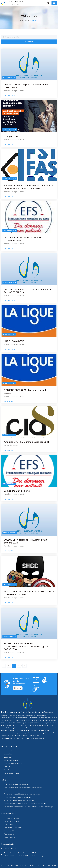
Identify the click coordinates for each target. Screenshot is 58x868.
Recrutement (9, 834)
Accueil (23, 20)
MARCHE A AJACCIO (14, 341)
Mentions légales (10, 837)
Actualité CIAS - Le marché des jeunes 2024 (26, 442)
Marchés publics (10, 831)
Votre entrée (8, 751)
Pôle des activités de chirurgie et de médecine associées (24, 788)
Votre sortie (8, 757)
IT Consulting (53, 865)
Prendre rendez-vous (11, 818)
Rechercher (29, 42)
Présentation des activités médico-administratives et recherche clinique (29, 807)
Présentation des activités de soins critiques (19, 800)
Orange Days (11, 136)
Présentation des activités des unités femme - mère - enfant (25, 804)
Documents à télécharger (13, 828)
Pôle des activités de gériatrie (14, 791)
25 (25, 666)
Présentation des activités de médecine (18, 797)
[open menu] (54, 3)
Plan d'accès (8, 824)
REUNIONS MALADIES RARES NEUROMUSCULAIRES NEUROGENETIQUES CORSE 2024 (26, 646)
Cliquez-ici (18, 688)
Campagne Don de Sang (17, 491)
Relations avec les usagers (13, 764)
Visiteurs (7, 767)
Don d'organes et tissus (12, 770)
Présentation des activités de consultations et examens (23, 794)
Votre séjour (8, 754)
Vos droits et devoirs (11, 760)
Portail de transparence (12, 773)
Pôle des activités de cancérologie (16, 784)
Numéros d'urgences (11, 821)
